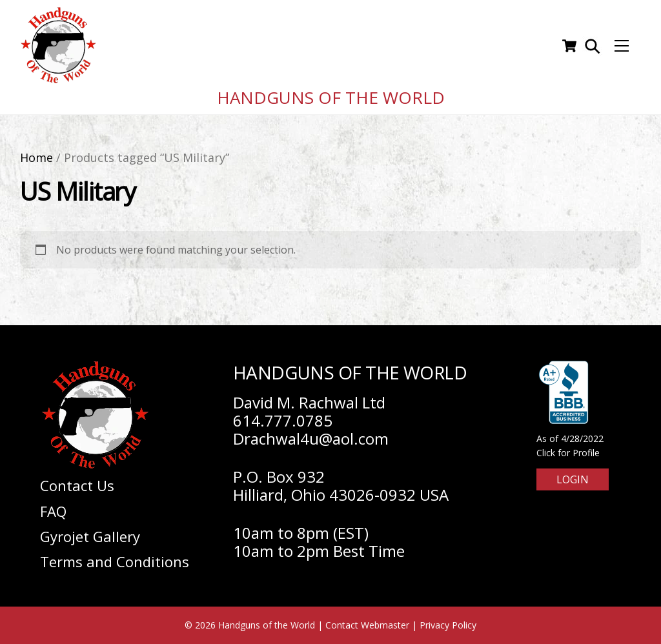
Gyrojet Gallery (90, 536)
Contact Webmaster (367, 625)
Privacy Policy (448, 625)
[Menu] (622, 46)
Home (36, 157)
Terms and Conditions (115, 561)
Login (573, 479)
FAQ (53, 511)
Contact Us (77, 485)
